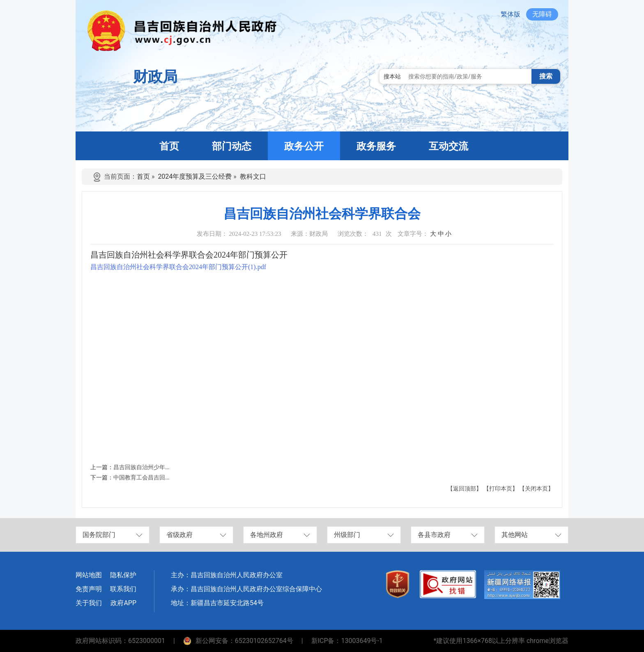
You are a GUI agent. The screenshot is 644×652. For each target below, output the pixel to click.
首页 (143, 176)
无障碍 (542, 14)
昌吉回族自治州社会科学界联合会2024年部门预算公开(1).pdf (178, 267)
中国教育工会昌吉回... (141, 478)
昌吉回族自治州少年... (141, 467)
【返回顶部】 (465, 489)
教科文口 (253, 176)
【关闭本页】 (536, 489)
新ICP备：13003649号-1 (347, 641)
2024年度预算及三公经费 (195, 176)
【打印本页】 (501, 489)
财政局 (155, 77)
